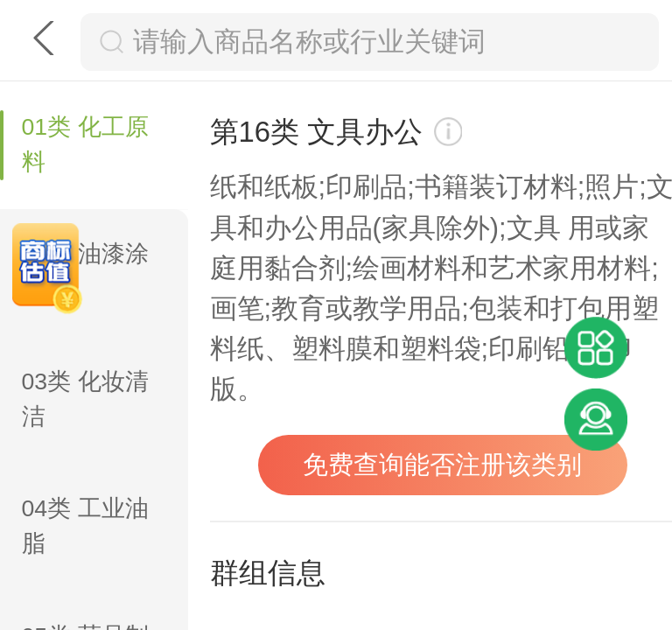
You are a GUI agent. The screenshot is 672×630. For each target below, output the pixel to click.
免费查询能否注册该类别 (442, 465)
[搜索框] (388, 42)
